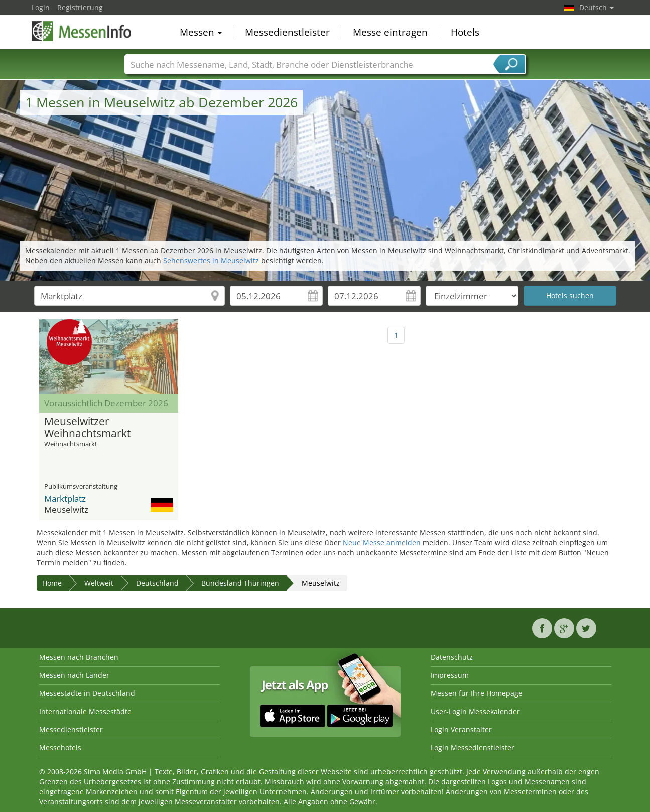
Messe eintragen (390, 32)
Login (41, 7)
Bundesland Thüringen (240, 583)
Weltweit (99, 583)
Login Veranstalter (461, 729)
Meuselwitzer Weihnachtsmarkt (87, 428)
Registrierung (80, 7)
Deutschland (157, 583)
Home (52, 583)
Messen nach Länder (74, 675)
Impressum (450, 675)
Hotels (465, 32)
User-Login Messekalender (475, 711)
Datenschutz (452, 657)
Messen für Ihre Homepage (477, 693)
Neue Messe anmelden (382, 543)
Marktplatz (65, 498)
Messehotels (60, 747)
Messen (201, 32)
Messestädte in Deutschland (87, 693)
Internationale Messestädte (85, 711)
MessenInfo (82, 31)
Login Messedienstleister (473, 747)
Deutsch (597, 7)
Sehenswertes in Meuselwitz (211, 260)
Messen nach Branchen (79, 657)
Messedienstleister (287, 32)
